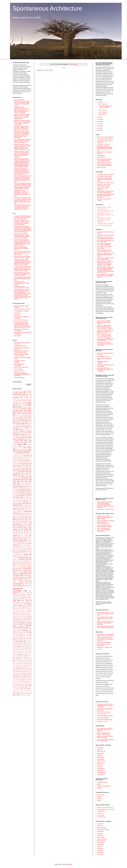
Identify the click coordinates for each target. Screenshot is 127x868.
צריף (20, 684)
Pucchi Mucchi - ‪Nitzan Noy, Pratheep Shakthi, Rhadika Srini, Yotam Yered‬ (105, 344)
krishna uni (25, 497)
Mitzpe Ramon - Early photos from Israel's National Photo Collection (105, 635)
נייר (29, 672)
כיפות (26, 659)
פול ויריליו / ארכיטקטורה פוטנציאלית (105, 211)
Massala (21, 515)
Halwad (15, 475)
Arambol (23, 406)
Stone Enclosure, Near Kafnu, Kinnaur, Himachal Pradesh (104, 165)
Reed (19, 558)
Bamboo (21, 417)
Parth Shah (27, 542)
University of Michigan (20, 612)
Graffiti (30, 467)
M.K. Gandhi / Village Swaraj (104, 176)
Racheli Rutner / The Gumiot (104, 162)
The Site (99, 649)
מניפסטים (20, 668)
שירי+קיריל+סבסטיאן (17, 692)
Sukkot (22, 596)
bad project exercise (19, 415)
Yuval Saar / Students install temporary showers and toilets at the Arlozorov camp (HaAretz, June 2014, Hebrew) (22, 223)
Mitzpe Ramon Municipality (104, 642)
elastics (30, 453)
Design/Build (16, 442)
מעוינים (25, 668)
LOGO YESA (27, 508)
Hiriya (16, 480)
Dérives (99, 784)
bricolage (28, 425)
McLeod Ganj (22, 516)
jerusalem (19, 491)
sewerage (15, 582)
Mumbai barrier (101, 155)
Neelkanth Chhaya (23, 524)
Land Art (22, 500)
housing (22, 483)
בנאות (16, 645)
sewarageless (27, 580)
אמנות (24, 639)
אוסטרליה (23, 632)
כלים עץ (17, 661)
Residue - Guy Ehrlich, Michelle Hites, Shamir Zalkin (105, 737)
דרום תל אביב (16, 653)
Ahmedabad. (26, 398)
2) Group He (100, 813)
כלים (30, 659)
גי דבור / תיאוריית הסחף (103, 209)
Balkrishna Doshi (28, 415)
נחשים (22, 672)
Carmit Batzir (26, 427)
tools (29, 607)
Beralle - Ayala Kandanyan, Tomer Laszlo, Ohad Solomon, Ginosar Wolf (105, 614)
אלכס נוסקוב (16, 639)
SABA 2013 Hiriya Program (104, 712)
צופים (27, 683)
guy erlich (22, 472)
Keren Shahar (26, 494)
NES (30, 524)
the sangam (27, 604)
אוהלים (18, 632)
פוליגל (25, 679)
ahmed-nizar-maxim (24, 396)
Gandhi (19, 464)
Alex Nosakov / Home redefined (105, 139)
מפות (20, 670)
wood (20, 623)
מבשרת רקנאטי (16, 664)
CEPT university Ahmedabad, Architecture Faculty (21, 355)
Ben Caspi (21, 420)
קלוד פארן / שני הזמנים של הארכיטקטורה (103, 221)
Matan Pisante (101, 837)
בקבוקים (28, 645)
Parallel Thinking (18, 540)
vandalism (20, 613)
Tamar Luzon (16, 602)
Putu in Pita (29, 553)
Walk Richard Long (22, 616)
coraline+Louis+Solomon (21, 436)
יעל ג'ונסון (15, 659)
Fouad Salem (100, 831)
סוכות (14, 673)
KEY (14, 496)
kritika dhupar (24, 499)
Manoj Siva (23, 513)
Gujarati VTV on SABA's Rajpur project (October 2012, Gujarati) (22, 257)
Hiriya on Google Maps (103, 718)
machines (25, 510)
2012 (99, 124)
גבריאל (28, 648)
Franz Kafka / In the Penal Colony (105, 183)
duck (16, 449)
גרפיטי (29, 651)
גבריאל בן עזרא (16, 650)
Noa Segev (24, 529)
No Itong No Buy (101, 157)
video (29, 613)
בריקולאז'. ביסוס (23, 647)
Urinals (14, 613)
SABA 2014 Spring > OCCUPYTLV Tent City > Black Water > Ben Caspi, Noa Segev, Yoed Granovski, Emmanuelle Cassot (22, 103)
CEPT (20, 428)
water (20, 618)
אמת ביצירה (27, 640)
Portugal (24, 548)
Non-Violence (26, 532)
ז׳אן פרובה (28, 654)
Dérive (26, 441)
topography (15, 608)
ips (26, 488)
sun (26, 596)
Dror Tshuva (28, 448)
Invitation (21, 488)
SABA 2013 (20, 569)
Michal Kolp (16, 518)
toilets (30, 605)
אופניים (28, 632)
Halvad (28, 473)
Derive (17, 441)
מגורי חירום (23, 664)
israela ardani (24, 489)
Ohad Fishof (23, 535)
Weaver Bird (27, 619)
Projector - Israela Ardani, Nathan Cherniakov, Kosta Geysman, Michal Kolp (105, 623)
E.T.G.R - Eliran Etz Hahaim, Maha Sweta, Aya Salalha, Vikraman (104, 322)
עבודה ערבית (22, 675)
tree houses (27, 608)
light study (24, 505)
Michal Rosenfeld (101, 841)
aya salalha (18, 414)
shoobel (28, 584)
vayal (25, 613)
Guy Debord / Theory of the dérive (105, 174)
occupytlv (15, 535)
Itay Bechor (100, 835)
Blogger (70, 864)
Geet (20, 465)
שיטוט (28, 690)
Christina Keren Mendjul (103, 830)
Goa (22, 467)
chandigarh (16, 430)
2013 (99, 122)
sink (21, 585)
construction (22, 434)
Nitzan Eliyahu (101, 757)
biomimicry (27, 422)
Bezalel (16, 422)
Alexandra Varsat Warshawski (24, 401)
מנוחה (14, 668)
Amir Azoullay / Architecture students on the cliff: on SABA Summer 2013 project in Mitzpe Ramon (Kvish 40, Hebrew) (22, 236)
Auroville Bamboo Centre (20, 346)
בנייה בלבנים (22, 645)
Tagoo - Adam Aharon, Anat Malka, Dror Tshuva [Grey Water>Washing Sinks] (106, 522)
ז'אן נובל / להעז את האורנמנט (104, 207)
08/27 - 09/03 (102, 114)
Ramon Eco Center (19, 371)
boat (14, 425)
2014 (99, 119)
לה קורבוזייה (27, 661)
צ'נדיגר (23, 683)
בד (17, 643)
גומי (15, 651)
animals (18, 406)
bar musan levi (17, 418)
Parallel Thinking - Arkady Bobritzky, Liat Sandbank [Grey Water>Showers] (105, 517)
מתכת (28, 670)
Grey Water (16, 470)
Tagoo (15, 600)
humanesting (28, 483)
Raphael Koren (16, 556)
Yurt (24, 631)
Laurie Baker (15, 502)
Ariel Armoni (19, 410)
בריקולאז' (15, 646)
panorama (21, 539)
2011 (99, 126)
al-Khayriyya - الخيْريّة (102, 721)
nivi (27, 528)
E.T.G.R (21, 449)
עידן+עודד (28, 676)
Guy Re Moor (17, 313)
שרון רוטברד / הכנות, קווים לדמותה (105, 223)
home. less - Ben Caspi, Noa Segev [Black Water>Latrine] (104, 526)
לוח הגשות (15, 662)
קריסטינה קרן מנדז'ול (18, 687)
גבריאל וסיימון (25, 650)
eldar (16, 454)
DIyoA (20, 444)
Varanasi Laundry (101, 168)
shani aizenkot (16, 584)
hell (21, 478)
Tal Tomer (99, 847)
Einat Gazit (23, 451)
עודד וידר (21, 676)
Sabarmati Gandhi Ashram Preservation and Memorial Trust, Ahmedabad (22, 374)
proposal (28, 551)
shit (23, 584)
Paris (28, 540)
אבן (29, 631)
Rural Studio (24, 564)
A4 (21, 391)
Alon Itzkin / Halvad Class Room (22, 309)
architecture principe (26, 409)
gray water (26, 468)
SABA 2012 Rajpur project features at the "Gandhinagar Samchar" (21, 248)
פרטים (29, 681)
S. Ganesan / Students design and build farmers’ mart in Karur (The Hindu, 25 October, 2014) (23, 217)
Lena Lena (22, 503)
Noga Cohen (26, 531)
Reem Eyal (26, 558)
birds (14, 423)
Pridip (16, 551)
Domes (14, 446)
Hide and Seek (28, 478)
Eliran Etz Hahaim (25, 454)
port (20, 548)
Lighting (30, 505)
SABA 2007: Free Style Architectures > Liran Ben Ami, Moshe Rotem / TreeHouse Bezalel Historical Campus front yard (22, 193)
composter (21, 433)
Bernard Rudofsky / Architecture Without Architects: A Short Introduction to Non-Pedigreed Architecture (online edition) (105, 263)
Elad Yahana (21, 453)
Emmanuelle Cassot (17, 456)
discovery (28, 442)
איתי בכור (15, 635)
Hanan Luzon (24, 477)
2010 (99, 128)
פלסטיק (24, 681)
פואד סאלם (19, 679)
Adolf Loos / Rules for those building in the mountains (104, 185)
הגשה (30, 653)
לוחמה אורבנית (22, 662)
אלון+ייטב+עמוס (16, 637)
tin (26, 605)
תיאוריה (24, 693)
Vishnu (30, 615)
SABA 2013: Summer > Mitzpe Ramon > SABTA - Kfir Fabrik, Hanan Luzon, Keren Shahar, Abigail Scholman (22, 117)
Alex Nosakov (100, 824)
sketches (21, 587)
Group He (15, 472)
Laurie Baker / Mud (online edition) (106, 235)
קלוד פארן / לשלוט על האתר (104, 218)
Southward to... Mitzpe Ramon (105, 647)
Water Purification (27, 618)
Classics (28, 430)
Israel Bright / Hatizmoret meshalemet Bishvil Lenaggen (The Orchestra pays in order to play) (105, 148)
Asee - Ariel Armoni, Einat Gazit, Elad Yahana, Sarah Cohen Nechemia (105, 730)
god (26, 467)
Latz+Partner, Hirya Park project (105, 716)
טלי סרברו (29, 656)
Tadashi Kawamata (25, 599)
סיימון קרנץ (15, 675)
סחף (18, 673)
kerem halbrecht (17, 494)
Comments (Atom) (48, 70)
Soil (28, 587)
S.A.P (30, 564)
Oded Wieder (100, 843)
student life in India (24, 594)
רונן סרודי (25, 689)
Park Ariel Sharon (18, 369)
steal (22, 593)
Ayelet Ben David (101, 828)
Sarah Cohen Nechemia (22, 578)
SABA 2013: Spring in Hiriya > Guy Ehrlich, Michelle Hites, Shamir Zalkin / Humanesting (22, 128)
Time (23, 605)
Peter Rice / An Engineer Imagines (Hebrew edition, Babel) (106, 259)
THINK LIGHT (16, 605)
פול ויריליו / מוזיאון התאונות (103, 213)
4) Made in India (101, 817)
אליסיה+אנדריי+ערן (26, 637)
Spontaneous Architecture (47, 8)
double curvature (27, 446)
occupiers (28, 534)
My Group (99, 799)
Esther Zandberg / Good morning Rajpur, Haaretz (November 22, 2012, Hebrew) (22, 253)
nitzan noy (21, 527)
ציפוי (31, 683)
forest (30, 461)
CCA (14, 428)
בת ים (29, 647)
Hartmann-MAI (16, 478)
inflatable (20, 486)
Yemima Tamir (26, 624)
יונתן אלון (22, 657)
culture (18, 438)
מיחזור (14, 667)
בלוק (30, 643)
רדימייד (19, 689)
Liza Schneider (26, 507)
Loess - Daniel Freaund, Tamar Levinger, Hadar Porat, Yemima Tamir (105, 618)
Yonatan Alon (100, 854)
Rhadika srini (21, 561)
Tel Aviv (28, 602)
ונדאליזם (23, 654)
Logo (22, 508)
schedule (15, 580)
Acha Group (29, 393)
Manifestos (15, 513)
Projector (22, 551)
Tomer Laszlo (22, 607)
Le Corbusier (24, 502)
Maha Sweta (20, 512)
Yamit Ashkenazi (17, 624)
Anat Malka (28, 404)
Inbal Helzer (17, 315)
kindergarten (27, 496)
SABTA (16, 577)
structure (15, 594)
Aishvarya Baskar (16, 399)
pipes (22, 545)
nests (16, 526)
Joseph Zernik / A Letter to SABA (105, 509)
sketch (14, 587)
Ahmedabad (16, 397)
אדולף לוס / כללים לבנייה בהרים (105, 225)
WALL (16, 618)
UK (26, 610)
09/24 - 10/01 (102, 104)
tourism (21, 608)
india (14, 486)
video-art (15, 615)
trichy (14, 610)
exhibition (15, 457)
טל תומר (22, 656)
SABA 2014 (28, 569)
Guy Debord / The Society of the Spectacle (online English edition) (105, 238)
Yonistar (30, 629)
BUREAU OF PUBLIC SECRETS (105, 137)
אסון (14, 642)
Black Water (21, 423)
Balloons (16, 417)
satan (28, 579)
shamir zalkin (24, 582)
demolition (29, 439)
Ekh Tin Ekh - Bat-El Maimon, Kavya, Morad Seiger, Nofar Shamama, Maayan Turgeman (105, 327)
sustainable (23, 597)
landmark (28, 500)
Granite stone (17, 469)
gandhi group (26, 464)
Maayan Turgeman (17, 510)
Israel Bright (17, 489)
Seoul (20, 580)
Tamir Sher (23, 602)
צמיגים (16, 684)
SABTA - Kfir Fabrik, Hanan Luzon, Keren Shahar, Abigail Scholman (106, 627)
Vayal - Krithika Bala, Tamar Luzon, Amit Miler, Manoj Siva (104, 335)
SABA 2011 (24, 567)
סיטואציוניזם (23, 673)
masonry (15, 515)
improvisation (27, 485)
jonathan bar (26, 491)
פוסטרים (30, 679)
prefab (19, 550)
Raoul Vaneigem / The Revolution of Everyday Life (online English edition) (105, 276)
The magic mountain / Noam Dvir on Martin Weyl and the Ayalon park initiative (105, 706)
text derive (15, 604)
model (26, 520)
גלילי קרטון (20, 651)
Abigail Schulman (19, 393)
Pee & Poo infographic (17, 543)
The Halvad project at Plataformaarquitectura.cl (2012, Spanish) (22, 283)
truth (18, 610)
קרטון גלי (27, 686)
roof (22, 562)
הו (15, 654)
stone (28, 593)
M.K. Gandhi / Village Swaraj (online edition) (104, 247)
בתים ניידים (15, 648)
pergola (25, 543)
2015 (99, 117)
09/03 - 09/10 (102, 112)
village (26, 615)
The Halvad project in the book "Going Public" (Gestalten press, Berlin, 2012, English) (22, 274)
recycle (24, 556)
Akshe (24, 399)
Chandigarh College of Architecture (20, 361)
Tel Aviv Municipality (19, 378)
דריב (22, 653)
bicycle (21, 422)
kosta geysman (17, 497)
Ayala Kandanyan (27, 414)
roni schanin (17, 562)
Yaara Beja (27, 623)
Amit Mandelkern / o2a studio (21, 311)
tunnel (22, 610)
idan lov (16, 485)
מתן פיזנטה (15, 671)
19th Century (15, 391)
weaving (15, 621)
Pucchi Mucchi (16, 553)
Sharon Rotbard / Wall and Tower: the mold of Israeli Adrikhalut (105, 192)
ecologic (26, 449)
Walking (30, 616)
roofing (27, 562)
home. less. (25, 480)
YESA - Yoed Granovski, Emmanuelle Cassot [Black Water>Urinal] (104, 530)
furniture (22, 462)
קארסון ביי (25, 684)
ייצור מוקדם (28, 657)
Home (63, 68)
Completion (15, 431)
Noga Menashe (16, 532)
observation (21, 534)
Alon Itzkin (100, 826)
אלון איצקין (25, 635)
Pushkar (23, 553)
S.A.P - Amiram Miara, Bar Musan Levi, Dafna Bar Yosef (105, 740)
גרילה (25, 651)
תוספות (19, 693)
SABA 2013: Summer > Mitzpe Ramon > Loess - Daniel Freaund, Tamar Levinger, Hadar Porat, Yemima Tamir (23, 122)
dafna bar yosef (26, 438)
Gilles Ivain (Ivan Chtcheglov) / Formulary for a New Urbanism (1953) (105, 180)
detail (22, 442)
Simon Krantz (18, 336)
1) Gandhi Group (101, 811)
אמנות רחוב (20, 640)
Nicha (21, 526)
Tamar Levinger (25, 601)
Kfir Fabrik (19, 496)
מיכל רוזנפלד (21, 667)
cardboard (19, 427)
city (24, 430)
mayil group (15, 516)
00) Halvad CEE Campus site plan (105, 809)
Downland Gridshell (17, 448)
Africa (14, 396)
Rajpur (26, 554)
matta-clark (27, 515)
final (31, 459)
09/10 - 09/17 (102, 110)
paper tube (28, 539)
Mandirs (99, 788)
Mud (27, 521)
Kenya (30, 493)
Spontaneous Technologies (104, 786)
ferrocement (26, 459)
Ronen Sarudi (100, 845)
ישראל (21, 659)
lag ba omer (15, 500)
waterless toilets (18, 619)
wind (29, 621)
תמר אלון (29, 693)
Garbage (15, 465)
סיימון (29, 673)
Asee (30, 412)
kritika (18, 499)
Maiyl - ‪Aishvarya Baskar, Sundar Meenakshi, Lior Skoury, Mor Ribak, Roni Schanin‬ (105, 332)
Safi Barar (23, 577)
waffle (15, 616)
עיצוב (14, 678)
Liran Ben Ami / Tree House (21, 320)
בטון (26, 643)
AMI (16, 402)
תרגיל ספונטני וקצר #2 (24, 695)
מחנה (29, 664)
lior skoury (17, 507)
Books (18, 425)
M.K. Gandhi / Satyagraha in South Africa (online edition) (104, 244)
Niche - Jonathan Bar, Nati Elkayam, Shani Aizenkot (104, 734)
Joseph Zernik (16, 493)
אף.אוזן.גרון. (20, 642)
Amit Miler (20, 404)
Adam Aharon (18, 394)
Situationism (27, 585)
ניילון (26, 671)
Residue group (24, 559)
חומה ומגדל (15, 656)
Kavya (26, 493)
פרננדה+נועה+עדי (16, 683)
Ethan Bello (26, 456)
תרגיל (16, 695)
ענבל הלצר (20, 678)
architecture (17, 409)
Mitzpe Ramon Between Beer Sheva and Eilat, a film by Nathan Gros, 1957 (105, 639)
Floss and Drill (23, 461)
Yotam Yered (17, 631)
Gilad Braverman (26, 465)
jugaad (21, 493)
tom (16, 607)
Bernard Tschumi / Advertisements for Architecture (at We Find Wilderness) (105, 196)
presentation (24, 550)
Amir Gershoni (22, 402)
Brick (23, 425)
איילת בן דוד (27, 634)
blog (29, 423)
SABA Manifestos (27, 575)
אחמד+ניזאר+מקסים (17, 634)
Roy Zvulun (17, 564)
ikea (22, 485)
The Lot (20, 604)
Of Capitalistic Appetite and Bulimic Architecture (105, 107)
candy (14, 427)
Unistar (30, 610)
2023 (99, 102)
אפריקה (28, 642)
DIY (14, 444)
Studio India (15, 596)
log (18, 508)
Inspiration (15, 488)
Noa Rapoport (101, 759)
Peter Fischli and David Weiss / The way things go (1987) (105, 160)
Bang (28, 417)
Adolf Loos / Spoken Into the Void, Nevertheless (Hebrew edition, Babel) (105, 255)
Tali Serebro (100, 849)
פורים (16, 681)
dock (28, 445)
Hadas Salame (21, 473)
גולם (31, 650)
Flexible (16, 461)
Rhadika (14, 561)
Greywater (27, 470)
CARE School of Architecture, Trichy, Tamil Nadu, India (21, 352)
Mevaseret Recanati (102, 839)
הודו (18, 654)
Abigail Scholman (27, 391)
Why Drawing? (23, 621)
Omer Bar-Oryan (101, 761)
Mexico (28, 516)
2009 (99, 130)
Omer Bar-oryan (23, 537)
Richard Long (28, 561)
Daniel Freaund (17, 439)
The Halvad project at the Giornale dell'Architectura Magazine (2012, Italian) (23, 279)
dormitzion (19, 446)
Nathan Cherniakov (23, 523)
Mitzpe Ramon (19, 520)
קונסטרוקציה (20, 686)
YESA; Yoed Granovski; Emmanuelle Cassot (22, 626)
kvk (29, 499)
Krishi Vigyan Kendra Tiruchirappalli (19, 365)
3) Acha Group (101, 815)
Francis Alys (16, 462)
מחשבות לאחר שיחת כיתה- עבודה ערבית (21, 665)
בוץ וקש (22, 643)
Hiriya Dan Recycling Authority (105, 720)
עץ (27, 678)
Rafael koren (18, 555)
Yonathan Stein (22, 629)
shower (15, 585)
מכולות (28, 667)
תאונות (14, 693)
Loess (14, 508)
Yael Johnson (100, 852)
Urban (28, 612)
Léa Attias (99, 755)
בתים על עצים (22, 648)
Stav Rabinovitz (101, 769)
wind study (15, 623)
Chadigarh (27, 428)
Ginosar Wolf (16, 467)
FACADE (19, 459)
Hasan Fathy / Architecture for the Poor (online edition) (105, 241)
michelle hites (27, 518)
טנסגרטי (16, 657)
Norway (14, 534)
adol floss (28, 394)
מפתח (24, 670)
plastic (23, 547)
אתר (14, 643)
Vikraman (21, 615)
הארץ (26, 653)
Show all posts (73, 64)
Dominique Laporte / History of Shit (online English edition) (105, 251)
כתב (22, 661)
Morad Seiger (21, 521)
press (30, 550)
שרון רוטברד (27, 692)
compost (22, 431)
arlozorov (24, 412)
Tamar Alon (100, 850)
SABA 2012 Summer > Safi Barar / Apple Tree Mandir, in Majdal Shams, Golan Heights (23, 141)
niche (26, 526)
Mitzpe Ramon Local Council (21, 367)
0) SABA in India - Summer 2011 (105, 807)
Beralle (30, 420)
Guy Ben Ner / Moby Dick (103, 144)
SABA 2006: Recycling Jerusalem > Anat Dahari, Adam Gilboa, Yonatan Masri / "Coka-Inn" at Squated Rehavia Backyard (22, 207)
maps (29, 513)
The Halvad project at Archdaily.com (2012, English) (22, 287)
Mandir (26, 512)
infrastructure (27, 486)
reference (15, 559)
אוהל (14, 632)
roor (30, 562)
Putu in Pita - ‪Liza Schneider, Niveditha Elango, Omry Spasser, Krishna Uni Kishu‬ (105, 339)
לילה (29, 662)
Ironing (30, 488)
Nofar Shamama (17, 531)
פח (19, 681)
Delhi (24, 439)
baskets (25, 419)
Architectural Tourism (26, 407)
